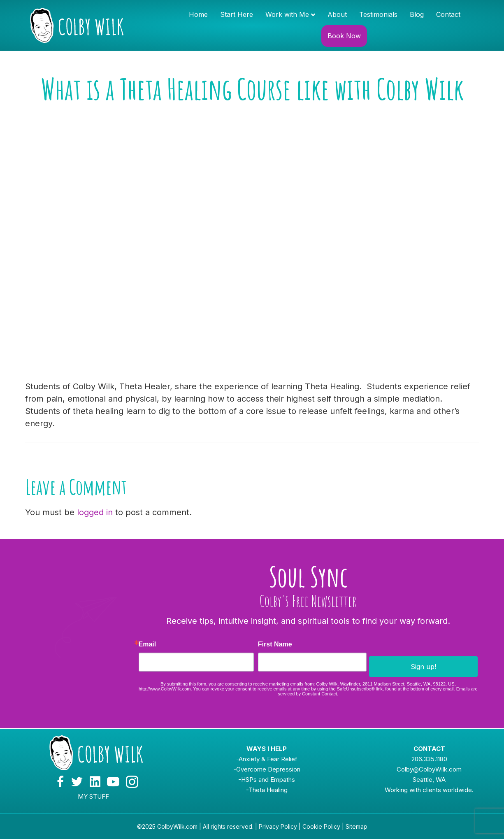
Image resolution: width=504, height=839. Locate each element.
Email (147, 644)
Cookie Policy (321, 826)
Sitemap (357, 826)
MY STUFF (93, 796)
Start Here (237, 14)
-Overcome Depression (267, 769)
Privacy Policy (278, 826)
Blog (417, 14)
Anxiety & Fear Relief (268, 759)
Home (198, 14)
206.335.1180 (429, 759)
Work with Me (287, 14)
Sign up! (423, 667)
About (337, 14)
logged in (95, 512)
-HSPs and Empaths (267, 780)
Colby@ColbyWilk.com (429, 769)
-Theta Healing (267, 790)
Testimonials (378, 14)
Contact (448, 14)
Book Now (344, 36)
